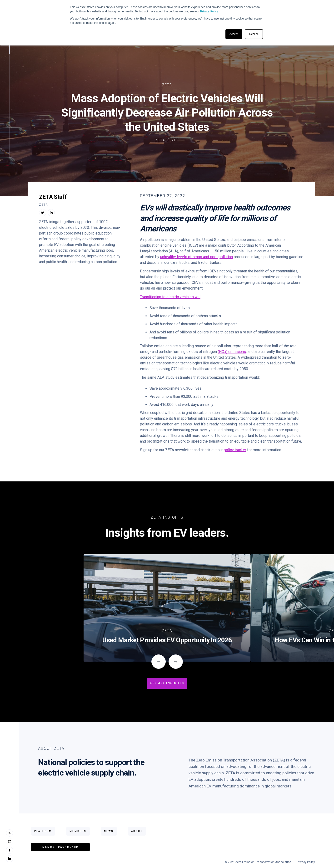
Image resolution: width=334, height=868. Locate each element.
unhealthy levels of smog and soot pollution (197, 257)
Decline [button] (254, 34)
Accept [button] (234, 34)
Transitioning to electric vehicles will (170, 297)
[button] (159, 662)
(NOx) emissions (232, 352)
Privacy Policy (209, 11)
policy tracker (235, 450)
